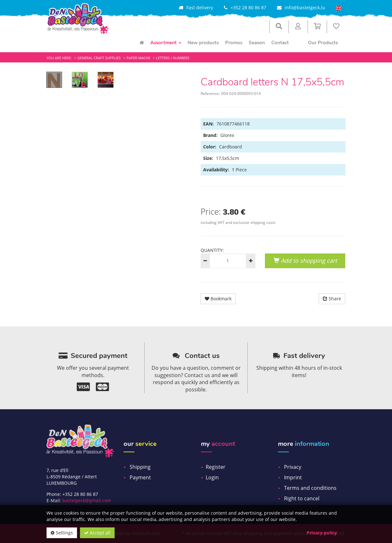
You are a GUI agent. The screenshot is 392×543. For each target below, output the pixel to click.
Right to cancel (302, 498)
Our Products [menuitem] (323, 43)
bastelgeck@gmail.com (87, 500)
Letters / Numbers (173, 58)
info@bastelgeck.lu (305, 7)
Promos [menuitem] (234, 43)
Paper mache (138, 58)
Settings (62, 533)
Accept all (97, 533)
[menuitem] (142, 43)
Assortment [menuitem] (166, 43)
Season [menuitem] (257, 43)
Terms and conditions (310, 488)
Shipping (140, 467)
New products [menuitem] (203, 43)
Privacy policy (322, 533)
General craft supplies (99, 58)
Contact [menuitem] (280, 43)
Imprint (293, 477)
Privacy (293, 467)
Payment (140, 477)
